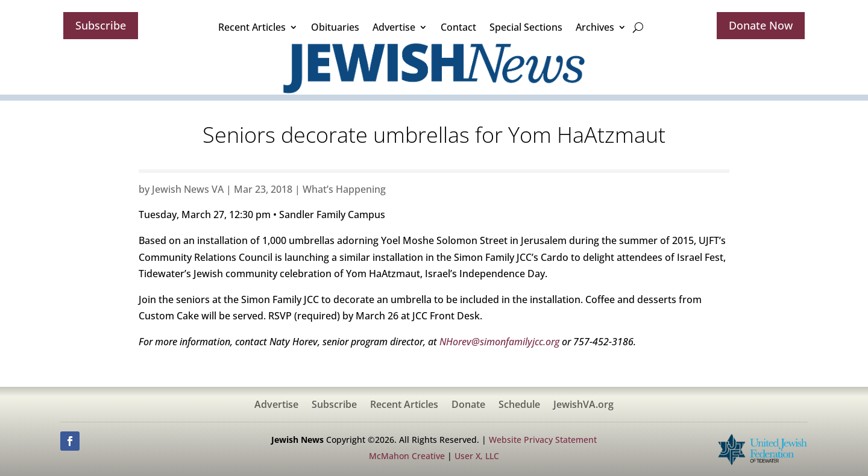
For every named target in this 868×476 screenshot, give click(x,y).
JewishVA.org (583, 406)
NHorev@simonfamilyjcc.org (499, 342)
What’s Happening (344, 189)
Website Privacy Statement (543, 440)
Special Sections (526, 27)
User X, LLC (477, 456)
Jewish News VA (188, 189)
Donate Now (761, 25)
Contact (458, 27)
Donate (468, 406)
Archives (595, 27)
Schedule (519, 406)
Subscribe (101, 25)
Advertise (394, 27)
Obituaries (335, 27)
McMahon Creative (407, 456)
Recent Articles (252, 27)
